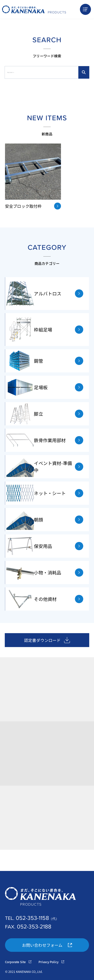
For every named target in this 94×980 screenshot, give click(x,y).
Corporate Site (18, 962)
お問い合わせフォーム (47, 945)
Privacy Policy (51, 962)
